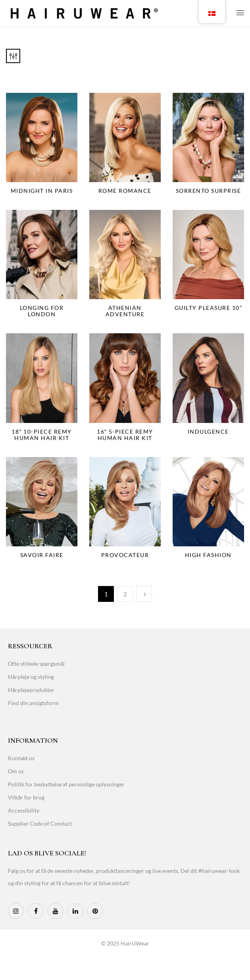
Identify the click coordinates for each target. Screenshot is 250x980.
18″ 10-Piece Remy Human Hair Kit (41, 435)
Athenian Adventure (125, 311)
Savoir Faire (42, 555)
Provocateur (125, 555)
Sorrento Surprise (209, 191)
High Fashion (208, 555)
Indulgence (208, 431)
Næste (144, 594)
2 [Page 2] (125, 594)
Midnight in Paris (42, 191)
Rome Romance (125, 191)
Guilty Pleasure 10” (209, 308)
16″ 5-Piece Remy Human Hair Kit (125, 435)
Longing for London (42, 311)
